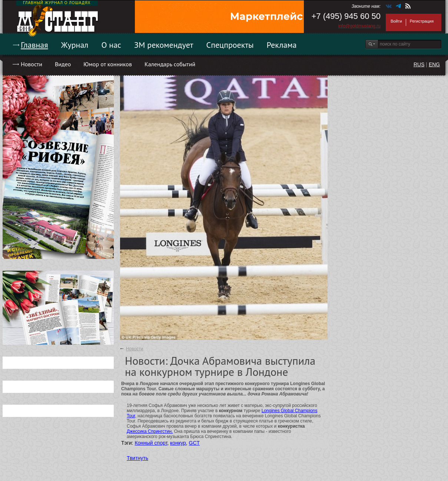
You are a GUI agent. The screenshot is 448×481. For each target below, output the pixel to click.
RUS (419, 64)
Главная (34, 45)
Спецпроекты (230, 45)
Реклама (282, 45)
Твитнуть (137, 458)
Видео (63, 64)
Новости (31, 64)
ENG (434, 64)
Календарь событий (170, 64)
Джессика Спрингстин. (150, 431)
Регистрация (422, 21)
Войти (396, 21)
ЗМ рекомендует (164, 45)
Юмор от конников (108, 64)
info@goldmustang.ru (359, 26)
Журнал (75, 45)
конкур (178, 443)
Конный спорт (151, 443)
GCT (195, 443)
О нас (111, 45)
